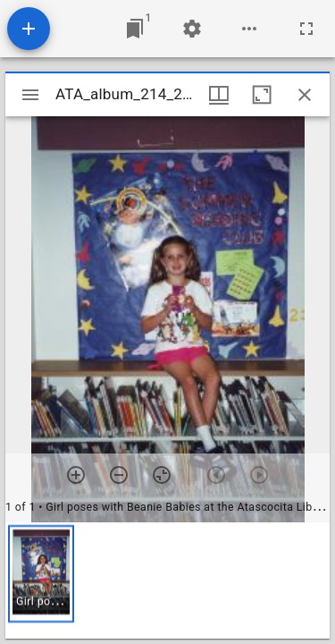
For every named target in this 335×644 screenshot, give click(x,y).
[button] (41, 574)
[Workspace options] (249, 29)
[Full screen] (306, 29)
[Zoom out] (119, 475)
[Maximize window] (262, 95)
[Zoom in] (76, 475)
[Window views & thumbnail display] (219, 95)
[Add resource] (29, 29)
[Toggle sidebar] (30, 95)
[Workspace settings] (192, 29)
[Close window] (305, 95)
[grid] (167, 580)
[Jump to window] (135, 29)
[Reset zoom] (162, 475)
